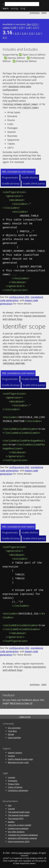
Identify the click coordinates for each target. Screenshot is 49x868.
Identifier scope (24, 326)
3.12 (38, 33)
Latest (6, 28)
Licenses (11, 776)
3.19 (21, 28)
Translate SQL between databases (23, 834)
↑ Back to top (24, 716)
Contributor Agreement (18, 790)
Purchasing (13, 780)
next (44, 13)
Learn (5, 8)
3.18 (28, 28)
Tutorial (11, 808)
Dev (29, 24)
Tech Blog (12, 730)
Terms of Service (15, 786)
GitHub (11, 733)
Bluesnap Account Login (18, 761)
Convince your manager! (18, 827)
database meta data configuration (17, 88)
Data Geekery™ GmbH (28, 852)
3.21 (34, 24)
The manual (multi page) (18, 814)
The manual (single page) (19, 811)
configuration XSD (19, 297)
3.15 (17, 33)
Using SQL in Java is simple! (19, 824)
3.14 (24, 33)
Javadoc (11, 821)
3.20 (13, 28)
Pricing (14, 8)
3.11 (5, 37)
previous (35, 13)
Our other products (16, 831)
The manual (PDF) (16, 818)
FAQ (10, 804)
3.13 (31, 33)
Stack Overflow (14, 737)
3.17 (35, 28)
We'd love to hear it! (21, 702)
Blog (23, 8)
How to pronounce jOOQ (19, 841)
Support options (15, 752)
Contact (11, 755)
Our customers (14, 727)
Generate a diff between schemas (22, 837)
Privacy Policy (14, 783)
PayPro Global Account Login (20, 758)
